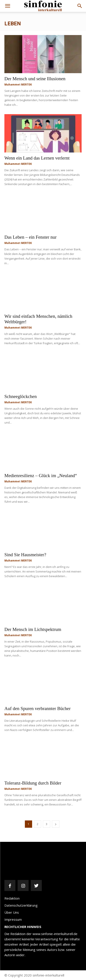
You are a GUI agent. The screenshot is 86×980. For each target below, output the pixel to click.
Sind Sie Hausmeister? (25, 555)
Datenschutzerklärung (21, 905)
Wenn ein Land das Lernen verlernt (37, 158)
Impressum (13, 919)
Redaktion (12, 898)
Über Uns (12, 912)
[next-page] (56, 824)
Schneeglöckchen (21, 396)
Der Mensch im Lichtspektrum (33, 629)
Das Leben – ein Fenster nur (30, 237)
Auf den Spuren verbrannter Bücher (38, 709)
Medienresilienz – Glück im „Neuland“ (41, 476)
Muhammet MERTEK (18, 85)
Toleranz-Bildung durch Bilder (33, 783)
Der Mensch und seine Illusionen (35, 79)
